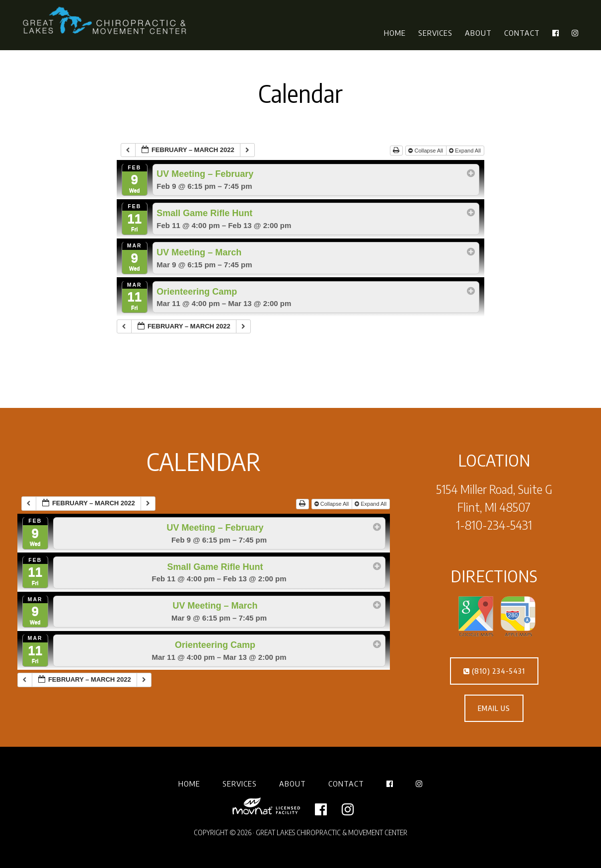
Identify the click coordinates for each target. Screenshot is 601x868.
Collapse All (426, 151)
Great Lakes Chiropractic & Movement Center (107, 21)
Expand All (466, 151)
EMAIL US (494, 708)
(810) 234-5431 (494, 671)
